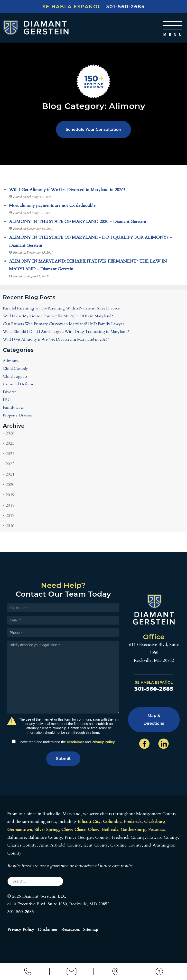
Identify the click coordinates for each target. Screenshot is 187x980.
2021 (9, 474)
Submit (63, 759)
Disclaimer (75, 742)
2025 (9, 444)
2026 (9, 433)
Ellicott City (89, 822)
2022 (9, 464)
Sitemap (91, 930)
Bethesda (110, 830)
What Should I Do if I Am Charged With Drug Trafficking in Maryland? (66, 332)
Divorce (10, 392)
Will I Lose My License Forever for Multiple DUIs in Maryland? (58, 316)
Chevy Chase (73, 830)
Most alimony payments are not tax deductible (52, 206)
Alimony (11, 361)
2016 (9, 526)
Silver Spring (47, 830)
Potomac (156, 830)
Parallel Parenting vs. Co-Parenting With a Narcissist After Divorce (61, 309)
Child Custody (15, 369)
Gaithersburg (133, 830)
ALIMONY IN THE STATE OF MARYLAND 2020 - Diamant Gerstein (78, 222)
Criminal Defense (19, 384)
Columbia (112, 822)
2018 (9, 505)
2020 (9, 485)
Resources (70, 930)
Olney (94, 830)
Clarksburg (155, 822)
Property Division (18, 415)
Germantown (20, 830)
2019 (9, 495)
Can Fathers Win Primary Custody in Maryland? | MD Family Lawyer (64, 324)
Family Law (13, 408)
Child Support (15, 377)
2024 (9, 454)
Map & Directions (154, 720)
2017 (9, 516)
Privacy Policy (103, 742)
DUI (7, 400)
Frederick (133, 822)
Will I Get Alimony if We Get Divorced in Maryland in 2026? (67, 190)
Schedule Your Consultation (93, 129)
